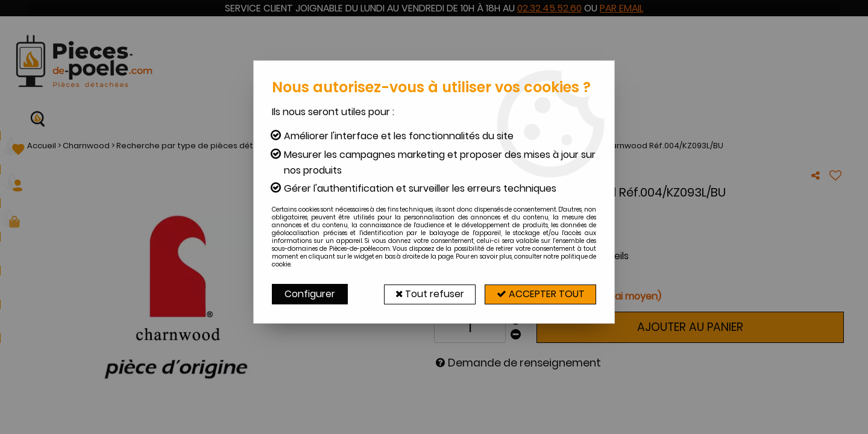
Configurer (310, 294)
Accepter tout (539, 294)
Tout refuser (426, 294)
